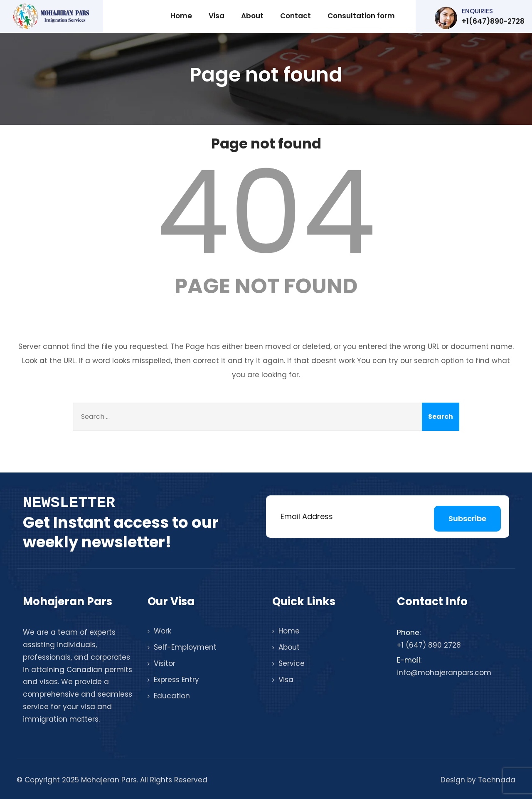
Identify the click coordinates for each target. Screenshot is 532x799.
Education (172, 696)
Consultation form (361, 16)
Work (163, 631)
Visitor (165, 663)
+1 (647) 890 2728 (429, 645)
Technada (497, 780)
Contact (296, 16)
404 (266, 213)
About (252, 16)
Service (292, 663)
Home (181, 16)
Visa (217, 16)
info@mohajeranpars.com (444, 673)
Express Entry (176, 680)
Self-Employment (185, 647)
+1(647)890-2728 (480, 18)
